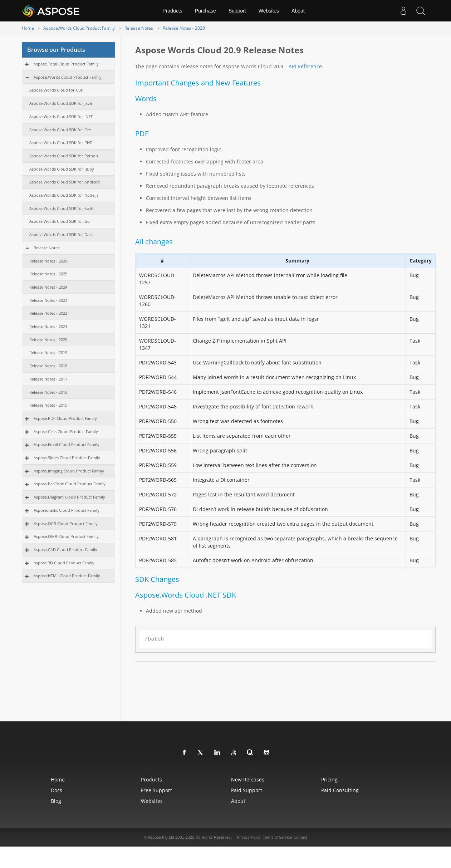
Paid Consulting (340, 790)
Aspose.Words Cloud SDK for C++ (60, 130)
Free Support (156, 790)
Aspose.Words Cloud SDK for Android (65, 182)
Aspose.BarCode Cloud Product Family (70, 484)
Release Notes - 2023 (48, 300)
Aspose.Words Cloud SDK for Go (60, 221)
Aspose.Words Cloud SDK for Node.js (64, 195)
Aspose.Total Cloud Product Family (66, 64)
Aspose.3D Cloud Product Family (64, 563)
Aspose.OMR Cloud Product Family (66, 536)
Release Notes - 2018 (48, 366)
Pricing (329, 779)
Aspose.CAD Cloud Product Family (65, 550)
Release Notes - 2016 (48, 392)
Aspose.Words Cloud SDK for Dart (61, 234)
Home (28, 28)
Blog (56, 801)
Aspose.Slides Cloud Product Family (67, 458)
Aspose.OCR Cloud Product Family (66, 523)
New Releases (248, 779)
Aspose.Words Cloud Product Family (79, 28)
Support (237, 11)
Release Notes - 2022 (48, 313)
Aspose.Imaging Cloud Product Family (69, 471)
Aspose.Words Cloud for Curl (57, 90)
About (298, 11)
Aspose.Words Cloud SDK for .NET (61, 116)
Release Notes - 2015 (48, 405)
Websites (269, 11)
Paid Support (247, 790)
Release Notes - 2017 (48, 379)
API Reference (305, 66)
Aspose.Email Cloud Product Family (67, 444)
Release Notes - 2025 (48, 274)
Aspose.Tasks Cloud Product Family (67, 510)
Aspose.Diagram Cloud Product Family (69, 497)
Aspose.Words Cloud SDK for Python (64, 156)
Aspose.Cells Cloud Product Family (66, 431)
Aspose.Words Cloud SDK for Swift (62, 208)
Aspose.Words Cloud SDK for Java (61, 103)
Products (172, 11)
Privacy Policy (249, 837)
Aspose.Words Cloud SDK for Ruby (62, 169)
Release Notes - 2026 (48, 261)
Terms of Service (277, 837)
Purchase (205, 11)
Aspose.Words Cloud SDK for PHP (61, 143)
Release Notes (139, 28)
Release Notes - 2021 (48, 326)
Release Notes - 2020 (184, 28)
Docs (57, 790)
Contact (300, 837)
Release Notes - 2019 (48, 352)
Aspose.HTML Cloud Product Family (67, 576)
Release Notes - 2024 (48, 287)
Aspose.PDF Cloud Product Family (65, 418)
